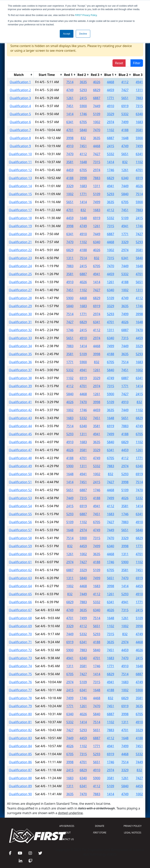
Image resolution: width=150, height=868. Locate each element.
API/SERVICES (67, 826)
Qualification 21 (20, 242)
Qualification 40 (20, 394)
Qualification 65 (20, 594)
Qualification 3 (20, 98)
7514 (70, 82)
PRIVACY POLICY (133, 826)
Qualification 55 (20, 514)
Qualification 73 (20, 658)
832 (83, 138)
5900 (83, 106)
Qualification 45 (20, 434)
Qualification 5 (20, 114)
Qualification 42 (20, 410)
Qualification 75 (20, 674)
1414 (70, 114)
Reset (119, 63)
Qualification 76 (20, 682)
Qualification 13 (20, 178)
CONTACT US (67, 839)
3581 (139, 130)
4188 (125, 130)
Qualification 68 (20, 618)
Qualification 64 (20, 586)
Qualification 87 (20, 770)
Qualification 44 (20, 426)
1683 (139, 122)
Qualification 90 (20, 794)
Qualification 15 (20, 194)
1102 (111, 130)
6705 (83, 122)
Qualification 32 (20, 330)
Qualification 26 (20, 282)
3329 (111, 114)
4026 (97, 82)
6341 (70, 122)
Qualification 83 (20, 738)
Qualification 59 (20, 546)
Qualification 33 (20, 338)
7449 (97, 106)
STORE (100, 833)
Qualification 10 (20, 154)
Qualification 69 (20, 626)
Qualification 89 (20, 786)
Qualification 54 (20, 506)
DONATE (100, 826)
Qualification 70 (20, 634)
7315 (139, 106)
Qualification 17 (20, 210)
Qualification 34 (20, 346)
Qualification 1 (20, 82)
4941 (139, 82)
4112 (125, 82)
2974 (111, 122)
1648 (125, 138)
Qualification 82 (20, 730)
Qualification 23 (20, 258)
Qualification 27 (20, 290)
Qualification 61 (20, 562)
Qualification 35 (20, 354)
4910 (111, 106)
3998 (70, 138)
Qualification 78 (20, 698)
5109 (97, 114)
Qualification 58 (20, 538)
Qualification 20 (20, 234)
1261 (70, 98)
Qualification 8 (20, 138)
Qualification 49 (20, 466)
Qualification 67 (20, 610)
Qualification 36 (20, 362)
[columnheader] (20, 75)
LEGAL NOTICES (133, 833)
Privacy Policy (86, 15)
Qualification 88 (20, 778)
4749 (70, 90)
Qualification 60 (20, 554)
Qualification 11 (20, 162)
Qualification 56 (20, 522)
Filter (137, 63)
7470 (97, 130)
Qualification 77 (20, 690)
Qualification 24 (20, 266)
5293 (83, 90)
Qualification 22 (20, 250)
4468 (111, 82)
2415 (83, 98)
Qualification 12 (20, 170)
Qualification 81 (20, 722)
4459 (111, 90)
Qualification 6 (20, 122)
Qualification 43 (20, 418)
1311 (139, 90)
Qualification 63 (20, 578)
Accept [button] (67, 34)
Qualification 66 (20, 602)
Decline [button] (83, 34)
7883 (139, 98)
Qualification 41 (20, 402)
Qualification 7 (20, 130)
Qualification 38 (20, 378)
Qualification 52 (20, 490)
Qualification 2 (20, 90)
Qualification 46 (20, 442)
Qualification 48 (20, 458)
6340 (139, 114)
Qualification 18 (20, 218)
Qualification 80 (20, 714)
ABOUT (67, 833)
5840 (83, 130)
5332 (125, 114)
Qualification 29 (20, 306)
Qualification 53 (20, 498)
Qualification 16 (20, 202)
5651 (125, 98)
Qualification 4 (20, 106)
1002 (97, 122)
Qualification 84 (20, 746)
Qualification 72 (20, 650)
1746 (83, 114)
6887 (97, 98)
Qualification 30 (20, 314)
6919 (125, 106)
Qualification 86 (20, 762)
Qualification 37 (20, 370)
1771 (111, 98)
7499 (125, 122)
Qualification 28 (20, 298)
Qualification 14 (20, 186)
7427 (125, 90)
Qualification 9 (20, 146)
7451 (70, 106)
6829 (97, 90)
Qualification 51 (20, 482)
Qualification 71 (20, 642)
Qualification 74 (20, 666)
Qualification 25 (20, 274)
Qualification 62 (20, 570)
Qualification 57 (20, 530)
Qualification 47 (20, 450)
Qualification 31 (20, 322)
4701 (70, 130)
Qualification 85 (20, 754)
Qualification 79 (20, 706)
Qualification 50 (20, 474)
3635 (83, 82)
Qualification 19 (20, 226)
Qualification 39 (20, 386)
